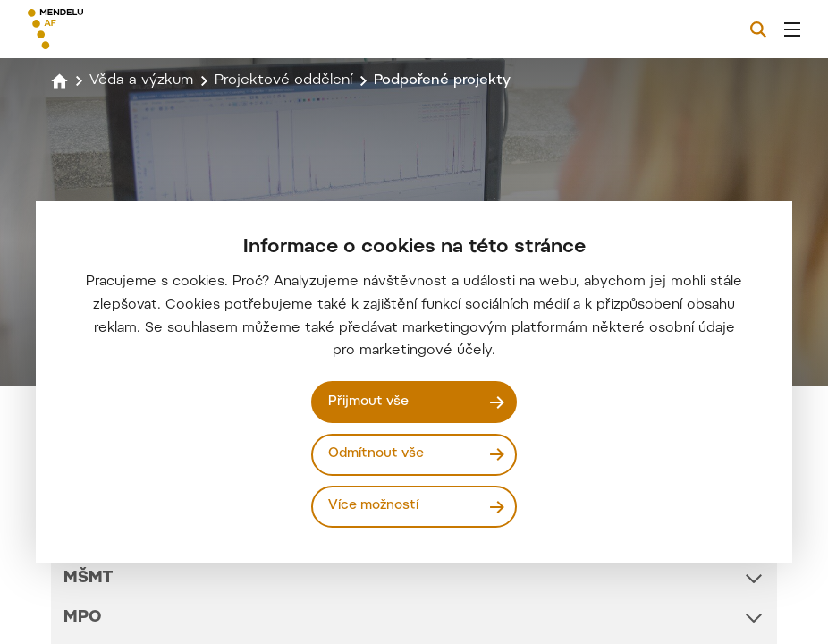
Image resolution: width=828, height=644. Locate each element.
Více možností (373, 506)
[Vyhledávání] (758, 30)
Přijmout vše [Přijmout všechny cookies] (368, 402)
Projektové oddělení (283, 80)
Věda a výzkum (141, 80)
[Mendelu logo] (123, 29)
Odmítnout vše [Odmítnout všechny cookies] (376, 454)
